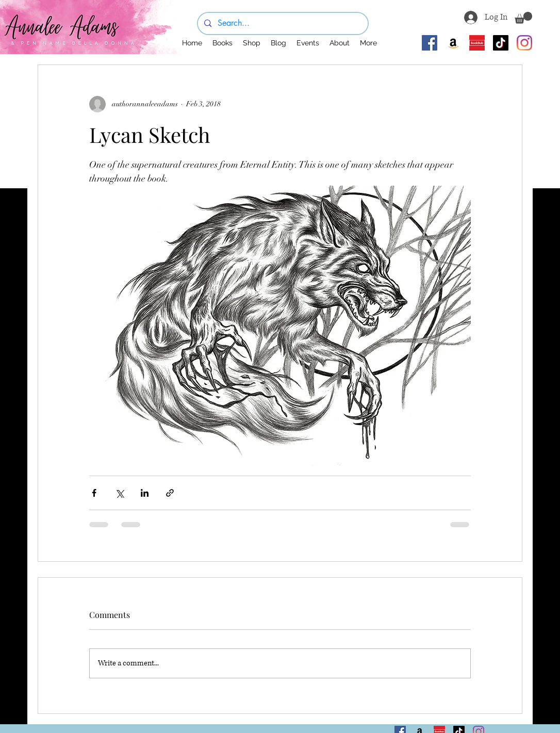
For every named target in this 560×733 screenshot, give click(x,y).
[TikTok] (501, 43)
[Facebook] (430, 43)
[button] (523, 18)
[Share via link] (170, 493)
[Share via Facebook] (94, 493)
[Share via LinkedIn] (145, 493)
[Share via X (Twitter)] (119, 493)
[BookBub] (477, 43)
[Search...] (282, 23)
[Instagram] (524, 43)
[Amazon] (453, 43)
